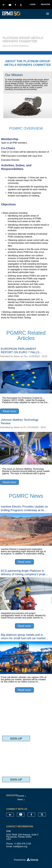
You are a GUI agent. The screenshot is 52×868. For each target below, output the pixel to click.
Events (21, 796)
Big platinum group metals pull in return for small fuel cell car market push (23, 636)
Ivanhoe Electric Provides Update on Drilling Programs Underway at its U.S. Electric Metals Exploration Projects (24, 508)
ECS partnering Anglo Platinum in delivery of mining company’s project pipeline (24, 572)
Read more (9, 411)
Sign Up (16, 738)
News (20, 799)
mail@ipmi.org (20, 846)
